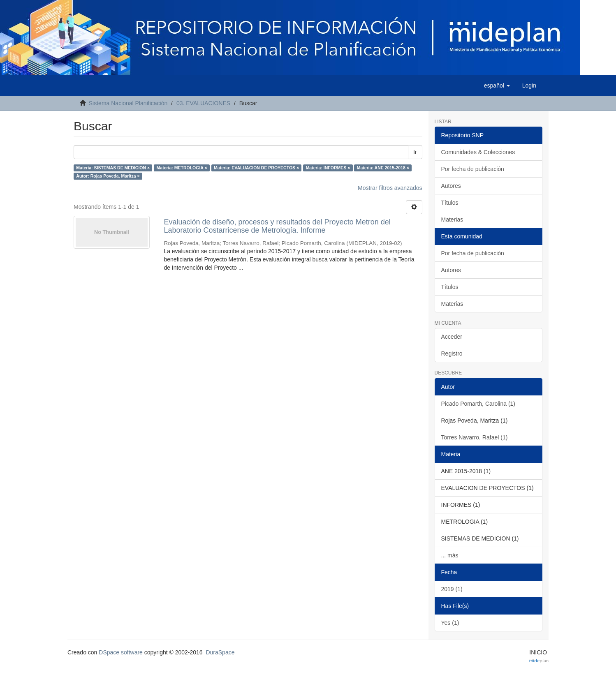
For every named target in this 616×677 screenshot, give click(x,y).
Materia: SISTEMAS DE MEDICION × (113, 168)
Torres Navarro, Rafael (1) (475, 437)
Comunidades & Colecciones (478, 152)
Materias (452, 220)
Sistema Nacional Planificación (128, 103)
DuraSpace (220, 652)
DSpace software (121, 652)
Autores (451, 186)
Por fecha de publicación (473, 169)
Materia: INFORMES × (328, 168)
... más (450, 555)
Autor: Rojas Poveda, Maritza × (108, 176)
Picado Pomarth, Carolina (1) (478, 404)
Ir (415, 152)
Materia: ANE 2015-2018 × (383, 168)
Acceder (452, 337)
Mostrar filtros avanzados (390, 188)
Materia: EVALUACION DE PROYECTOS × (256, 168)
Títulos (450, 203)
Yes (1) (450, 623)
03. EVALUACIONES (203, 103)
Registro (452, 354)
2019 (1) (452, 589)
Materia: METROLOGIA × (182, 168)
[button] (497, 85)
